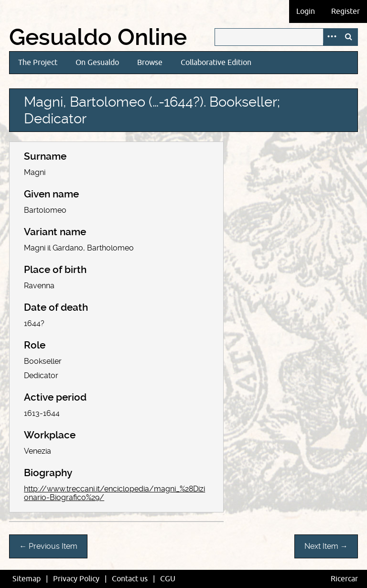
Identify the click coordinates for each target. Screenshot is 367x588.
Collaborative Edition (216, 63)
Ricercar (344, 579)
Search (349, 37)
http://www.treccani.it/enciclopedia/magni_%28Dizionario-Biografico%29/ (114, 493)
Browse (150, 63)
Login (306, 11)
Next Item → (326, 546)
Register (345, 11)
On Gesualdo (97, 63)
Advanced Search (332, 37)
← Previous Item (48, 546)
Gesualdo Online (98, 37)
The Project (38, 63)
